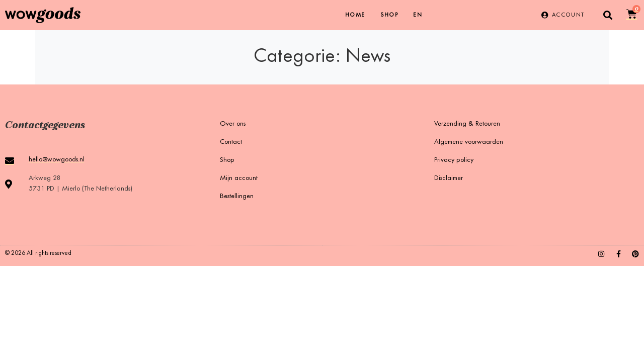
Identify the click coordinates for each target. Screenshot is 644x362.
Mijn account (239, 178)
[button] (608, 15)
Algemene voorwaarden (469, 142)
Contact (231, 142)
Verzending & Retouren (467, 124)
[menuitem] (418, 15)
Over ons (233, 124)
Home (355, 15)
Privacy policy (454, 160)
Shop (389, 15)
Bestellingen (237, 197)
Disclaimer (449, 178)
